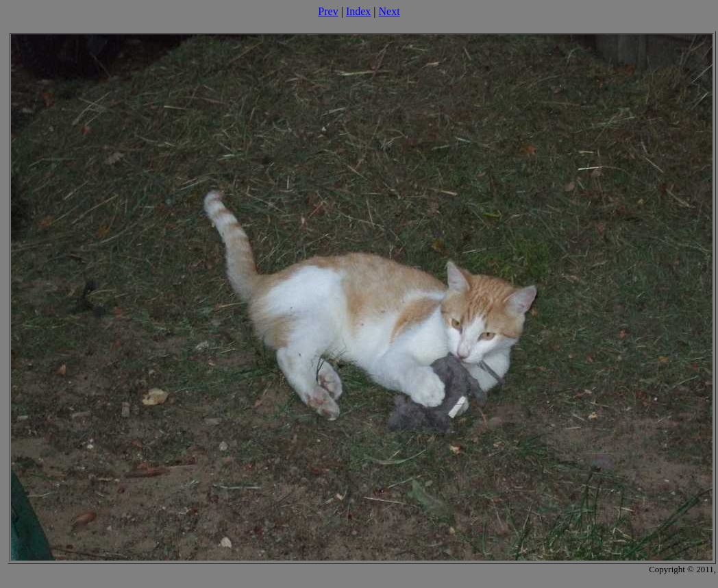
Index (358, 11)
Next (389, 11)
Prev (328, 11)
